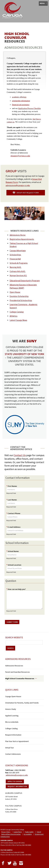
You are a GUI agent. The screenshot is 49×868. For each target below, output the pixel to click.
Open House (15, 292)
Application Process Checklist (29, 108)
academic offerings (19, 97)
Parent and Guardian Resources (18, 672)
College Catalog (17, 312)
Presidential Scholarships (21, 300)
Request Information (13, 735)
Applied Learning (12, 716)
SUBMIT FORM (12, 622)
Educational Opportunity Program (25, 281)
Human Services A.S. (18, 276)
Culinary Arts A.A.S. (18, 271)
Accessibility (28, 834)
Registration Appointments (22, 239)
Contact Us (20, 455)
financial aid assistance (21, 105)
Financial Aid (15, 259)
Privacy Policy (6, 832)
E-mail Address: (14, 527)
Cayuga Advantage (18, 251)
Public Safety (29, 832)
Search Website (14, 637)
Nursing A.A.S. (15, 267)
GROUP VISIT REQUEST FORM (26, 193)
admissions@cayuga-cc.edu (18, 185)
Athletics (14, 316)
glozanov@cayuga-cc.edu (20, 156)
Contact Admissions (13, 754)
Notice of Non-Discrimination (11, 834)
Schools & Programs (19, 263)
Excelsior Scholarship (19, 296)
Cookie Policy (18, 832)
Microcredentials (12, 722)
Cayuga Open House (13, 696)
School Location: (14, 565)
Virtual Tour (10, 748)
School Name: (13, 551)
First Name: (12, 486)
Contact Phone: (13, 513)
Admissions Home (18, 235)
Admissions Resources (14, 666)
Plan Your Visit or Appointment (17, 741)
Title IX (39, 832)
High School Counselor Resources (20, 678)
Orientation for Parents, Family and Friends (22, 703)
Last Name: (12, 500)
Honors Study (11, 709)
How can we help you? (16, 589)
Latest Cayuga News (18, 320)
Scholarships (15, 255)
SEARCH (10, 648)
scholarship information (21, 101)
